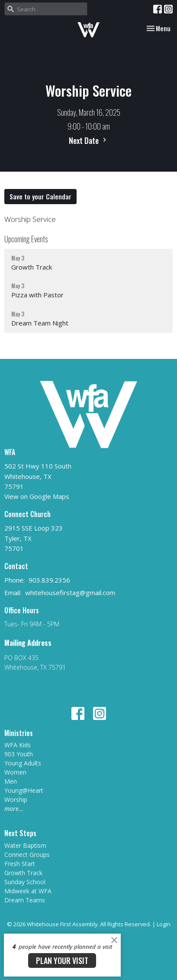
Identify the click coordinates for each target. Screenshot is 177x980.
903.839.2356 (49, 580)
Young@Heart (24, 790)
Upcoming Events (26, 239)
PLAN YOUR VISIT (62, 960)
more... (14, 809)
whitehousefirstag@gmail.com (70, 593)
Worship (16, 799)
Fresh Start (20, 864)
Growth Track (23, 873)
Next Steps (20, 833)
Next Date (89, 140)
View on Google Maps (37, 496)
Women (15, 772)
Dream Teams (25, 900)
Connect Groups (27, 855)
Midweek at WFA (28, 891)
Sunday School (25, 882)
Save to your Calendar (40, 196)
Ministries (19, 733)
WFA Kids (18, 745)
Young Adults (23, 763)
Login (164, 924)
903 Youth (19, 754)
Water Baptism (25, 845)
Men (11, 781)
